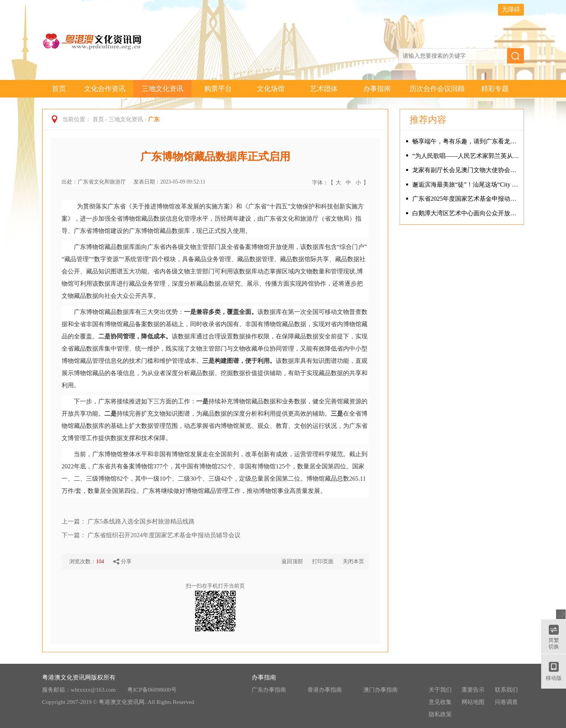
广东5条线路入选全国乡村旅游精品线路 (141, 521)
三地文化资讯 (163, 89)
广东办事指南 (269, 690)
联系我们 (506, 690)
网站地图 (473, 702)
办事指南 (377, 89)
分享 (122, 562)
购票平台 (218, 89)
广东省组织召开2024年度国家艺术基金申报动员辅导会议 (164, 535)
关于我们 (440, 690)
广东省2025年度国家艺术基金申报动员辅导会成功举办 (466, 199)
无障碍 (511, 9)
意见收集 (440, 702)
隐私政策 (440, 714)
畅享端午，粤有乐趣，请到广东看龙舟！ (466, 141)
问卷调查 (506, 702)
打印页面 (323, 561)
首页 (59, 89)
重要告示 (473, 690)
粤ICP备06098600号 (152, 690)
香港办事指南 (325, 690)
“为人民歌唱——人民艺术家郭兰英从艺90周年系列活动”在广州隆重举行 (466, 156)
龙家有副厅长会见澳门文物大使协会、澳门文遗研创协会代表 (466, 170)
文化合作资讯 (105, 89)
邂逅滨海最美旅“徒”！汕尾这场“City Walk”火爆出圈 (466, 184)
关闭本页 (353, 561)
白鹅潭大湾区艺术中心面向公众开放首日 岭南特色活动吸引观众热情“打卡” (466, 213)
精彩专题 (495, 89)
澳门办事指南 (381, 690)
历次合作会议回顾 (437, 89)
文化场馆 (271, 89)
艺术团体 (324, 89)
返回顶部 (292, 561)
